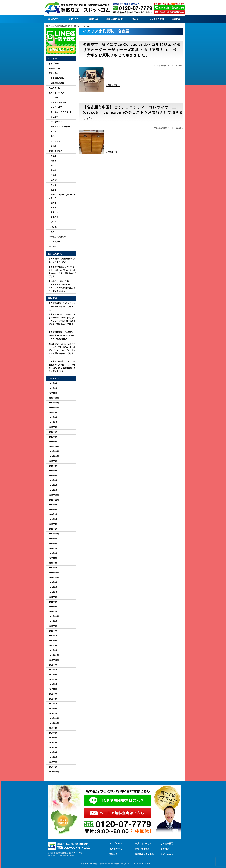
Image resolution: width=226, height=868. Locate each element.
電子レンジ (54, 212)
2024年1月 (53, 490)
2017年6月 (53, 743)
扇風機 (53, 203)
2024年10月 (54, 456)
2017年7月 (53, 738)
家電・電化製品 (55, 151)
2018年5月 (53, 704)
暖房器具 (53, 217)
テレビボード (55, 122)
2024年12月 (54, 447)
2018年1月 (53, 713)
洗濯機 (53, 161)
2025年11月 (54, 403)
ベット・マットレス (58, 102)
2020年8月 (53, 626)
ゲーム (53, 222)
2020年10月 (54, 616)
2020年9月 (53, 621)
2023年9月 (53, 505)
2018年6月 (53, 699)
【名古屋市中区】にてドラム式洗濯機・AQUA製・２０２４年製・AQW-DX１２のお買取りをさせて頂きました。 (62, 366)
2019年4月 (53, 675)
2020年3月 (53, 641)
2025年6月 (53, 427)
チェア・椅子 (55, 107)
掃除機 (53, 170)
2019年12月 (54, 655)
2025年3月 (53, 437)
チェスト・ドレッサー (59, 127)
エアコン (53, 180)
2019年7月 (53, 665)
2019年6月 (53, 670)
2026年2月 (53, 388)
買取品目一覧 (54, 88)
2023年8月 (53, 510)
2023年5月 (53, 524)
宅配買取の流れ (56, 83)
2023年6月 (53, 519)
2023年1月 (53, 529)
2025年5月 (53, 432)
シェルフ (53, 117)
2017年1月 (53, 767)
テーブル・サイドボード (60, 112)
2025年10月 (54, 408)
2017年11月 (54, 723)
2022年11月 (54, 534)
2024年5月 (53, 480)
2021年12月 (54, 573)
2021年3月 (53, 602)
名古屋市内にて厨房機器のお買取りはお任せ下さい (62, 260)
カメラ (53, 208)
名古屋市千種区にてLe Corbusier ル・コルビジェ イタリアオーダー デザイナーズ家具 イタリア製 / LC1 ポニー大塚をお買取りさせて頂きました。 (132, 50)
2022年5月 (53, 558)
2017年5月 (53, 748)
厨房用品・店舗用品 (57, 237)
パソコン (53, 227)
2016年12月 (54, 772)
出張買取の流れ (56, 78)
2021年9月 (53, 582)
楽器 (52, 136)
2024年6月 (53, 476)
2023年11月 (54, 500)
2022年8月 (53, 544)
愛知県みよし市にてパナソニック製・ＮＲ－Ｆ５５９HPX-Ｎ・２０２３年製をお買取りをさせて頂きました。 (62, 286)
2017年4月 (53, 752)
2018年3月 (53, 709)
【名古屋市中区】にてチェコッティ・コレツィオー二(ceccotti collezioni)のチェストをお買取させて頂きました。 (133, 112)
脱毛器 (53, 190)
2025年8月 (53, 417)
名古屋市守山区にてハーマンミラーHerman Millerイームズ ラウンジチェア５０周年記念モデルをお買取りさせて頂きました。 (62, 321)
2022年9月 (53, 539)
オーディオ (54, 141)
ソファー (53, 98)
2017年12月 (54, 718)
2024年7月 (53, 471)
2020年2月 (53, 646)
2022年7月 (53, 548)
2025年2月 (53, 442)
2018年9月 (53, 689)
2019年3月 (53, 679)
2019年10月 (54, 660)
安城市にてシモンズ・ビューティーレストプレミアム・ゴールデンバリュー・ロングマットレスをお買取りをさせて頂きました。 (62, 350)
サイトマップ (167, 854)
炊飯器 (53, 175)
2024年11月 (54, 451)
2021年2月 (53, 607)
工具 (52, 232)
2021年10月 (54, 578)
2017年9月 (53, 728)
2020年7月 (53, 631)
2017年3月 (53, 757)
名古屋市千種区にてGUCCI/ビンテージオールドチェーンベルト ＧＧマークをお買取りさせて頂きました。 (62, 272)
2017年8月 (53, 733)
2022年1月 (53, 568)
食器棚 (53, 146)
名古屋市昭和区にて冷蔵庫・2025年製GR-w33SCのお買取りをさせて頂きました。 (61, 336)
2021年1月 (53, 612)
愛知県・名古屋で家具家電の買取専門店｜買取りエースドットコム (115, 864)
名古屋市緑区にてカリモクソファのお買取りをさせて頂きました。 (62, 306)
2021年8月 (53, 587)
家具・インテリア (56, 93)
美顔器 (53, 185)
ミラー (53, 131)
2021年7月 (53, 592)
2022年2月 (53, 563)
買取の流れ (53, 73)
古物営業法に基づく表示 (66, 855)
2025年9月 (53, 413)
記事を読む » (113, 85)
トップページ (54, 64)
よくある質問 (54, 241)
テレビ (53, 166)
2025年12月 (54, 398)
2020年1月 (53, 650)
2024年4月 (53, 485)
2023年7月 (53, 514)
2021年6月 (53, 597)
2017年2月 (53, 762)
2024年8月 (53, 466)
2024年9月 (53, 461)
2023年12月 (54, 495)
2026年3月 (53, 383)
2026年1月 (53, 393)
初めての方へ (54, 68)
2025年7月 (53, 422)
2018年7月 (53, 694)
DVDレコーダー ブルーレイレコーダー (62, 196)
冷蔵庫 (53, 156)
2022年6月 (53, 553)
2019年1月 (53, 684)
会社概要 (53, 246)
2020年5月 (53, 636)
